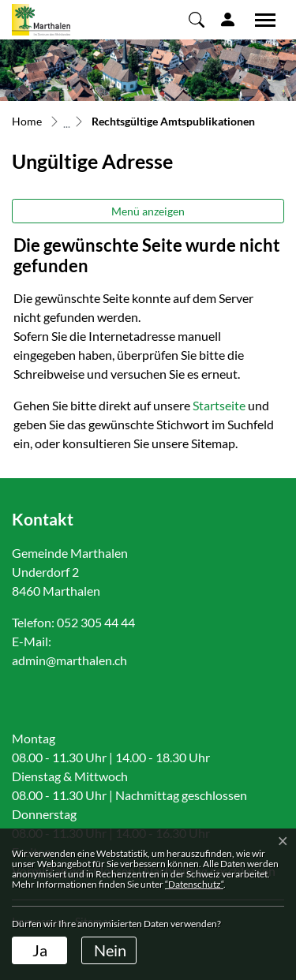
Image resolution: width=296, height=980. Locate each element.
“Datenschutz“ (194, 884)
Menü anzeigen (148, 211)
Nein (110, 950)
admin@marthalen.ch (69, 660)
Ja (40, 950)
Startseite (219, 405)
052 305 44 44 (96, 622)
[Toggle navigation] (260, 20)
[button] (197, 19)
